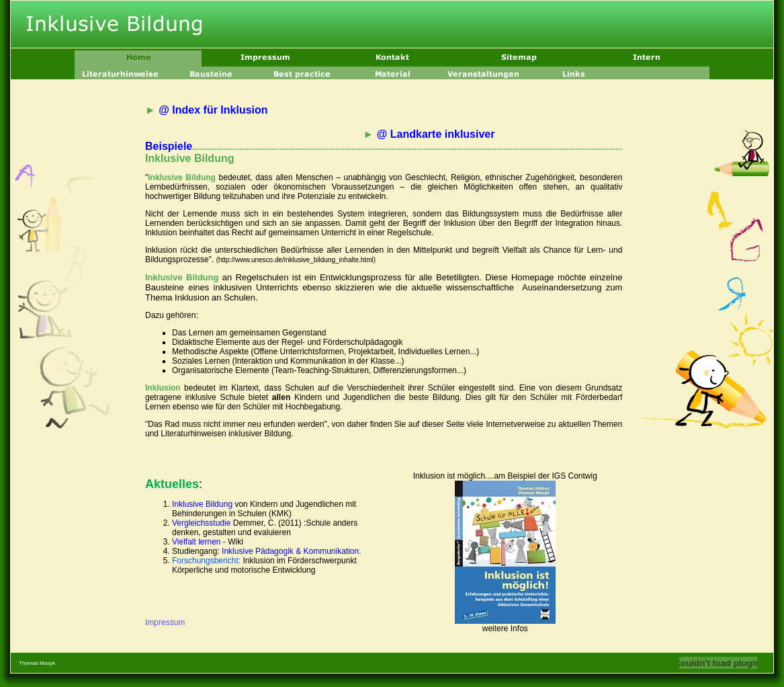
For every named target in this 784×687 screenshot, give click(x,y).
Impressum (165, 622)
